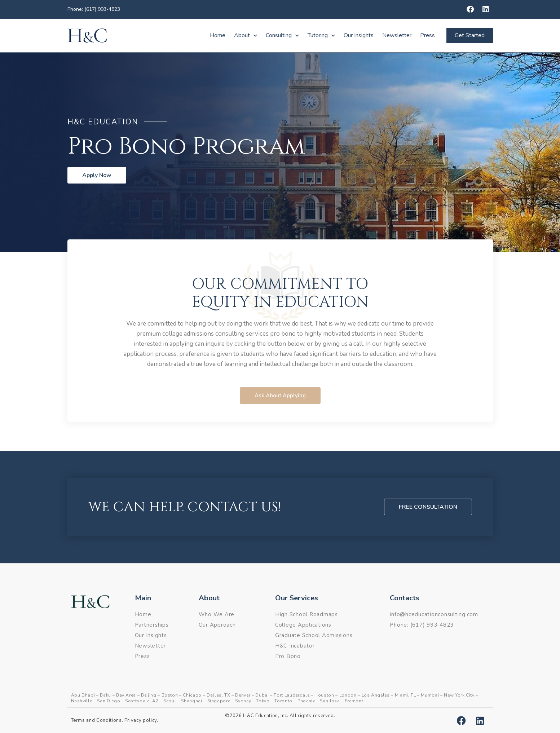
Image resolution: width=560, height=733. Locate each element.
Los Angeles (376, 695)
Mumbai (430, 695)
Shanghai (191, 701)
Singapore (219, 701)
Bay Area (126, 695)
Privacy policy (141, 720)
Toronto (283, 701)
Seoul (170, 701)
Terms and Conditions (96, 720)
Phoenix (306, 701)
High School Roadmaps (307, 614)
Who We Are (217, 614)
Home (218, 35)
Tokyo (263, 701)
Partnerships (152, 625)
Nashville (82, 701)
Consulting (282, 36)
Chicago (192, 695)
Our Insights (359, 35)
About (246, 36)
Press (427, 35)
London (348, 695)
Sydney (243, 701)
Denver (243, 695)
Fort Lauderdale (292, 695)
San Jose (330, 701)
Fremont (354, 701)
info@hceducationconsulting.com (434, 614)
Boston (170, 695)
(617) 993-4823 (432, 625)
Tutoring (321, 36)
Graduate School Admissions (314, 635)
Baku (105, 695)
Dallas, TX (219, 695)
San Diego (109, 701)
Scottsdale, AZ (142, 701)
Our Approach (217, 625)
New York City (459, 695)
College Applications (303, 625)
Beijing (149, 695)
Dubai (262, 695)
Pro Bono (288, 656)
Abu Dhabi (83, 695)
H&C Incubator (295, 646)
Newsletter (397, 35)
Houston (324, 695)
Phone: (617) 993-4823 (94, 9)
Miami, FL (405, 695)
